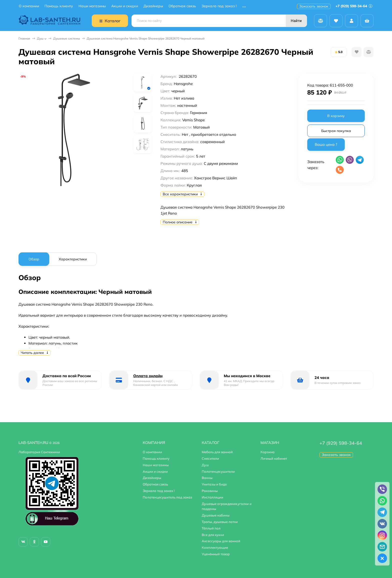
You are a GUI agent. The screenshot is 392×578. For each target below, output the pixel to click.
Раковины (210, 491)
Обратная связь (182, 6)
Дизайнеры (153, 6)
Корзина (267, 452)
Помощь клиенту (59, 6)
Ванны (207, 478)
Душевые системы (67, 38)
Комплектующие (215, 547)
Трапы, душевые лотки (220, 522)
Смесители (210, 458)
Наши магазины (92, 6)
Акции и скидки (125, 6)
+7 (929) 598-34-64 (354, 6)
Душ (40, 38)
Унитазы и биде (214, 484)
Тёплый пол (211, 528)
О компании (29, 6)
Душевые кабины (216, 515)
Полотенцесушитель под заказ (167, 497)
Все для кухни (213, 535)
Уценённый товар (216, 554)
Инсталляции (212, 497)
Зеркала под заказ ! (219, 6)
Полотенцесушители (218, 471)
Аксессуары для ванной (221, 541)
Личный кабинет (274, 458)
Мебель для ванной (217, 452)
